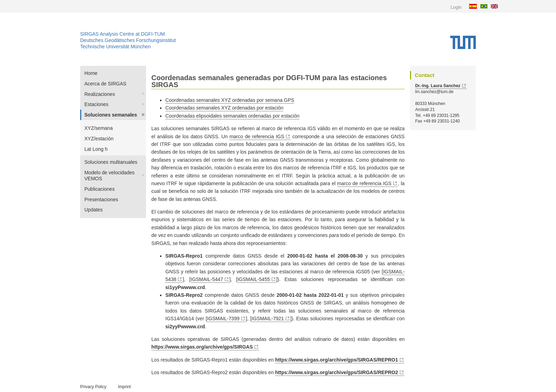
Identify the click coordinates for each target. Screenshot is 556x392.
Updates (93, 210)
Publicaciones (99, 189)
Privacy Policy (93, 387)
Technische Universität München (116, 47)
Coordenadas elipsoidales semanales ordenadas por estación (232, 116)
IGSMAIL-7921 (268, 318)
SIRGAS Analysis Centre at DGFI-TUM (123, 34)
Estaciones (96, 104)
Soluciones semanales (111, 115)
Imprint (124, 387)
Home (91, 73)
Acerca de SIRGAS (105, 84)
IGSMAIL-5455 (254, 279)
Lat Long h (96, 149)
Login (456, 7)
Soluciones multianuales (111, 162)
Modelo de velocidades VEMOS (109, 176)
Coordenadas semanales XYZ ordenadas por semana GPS (230, 100)
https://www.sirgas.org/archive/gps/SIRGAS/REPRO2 (337, 372)
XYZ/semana (99, 128)
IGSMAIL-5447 (207, 279)
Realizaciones (100, 94)
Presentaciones (101, 199)
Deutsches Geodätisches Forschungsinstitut (128, 40)
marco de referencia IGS (257, 136)
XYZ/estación (99, 139)
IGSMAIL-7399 (223, 318)
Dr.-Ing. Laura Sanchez (438, 86)
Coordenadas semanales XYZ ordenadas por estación (224, 108)
